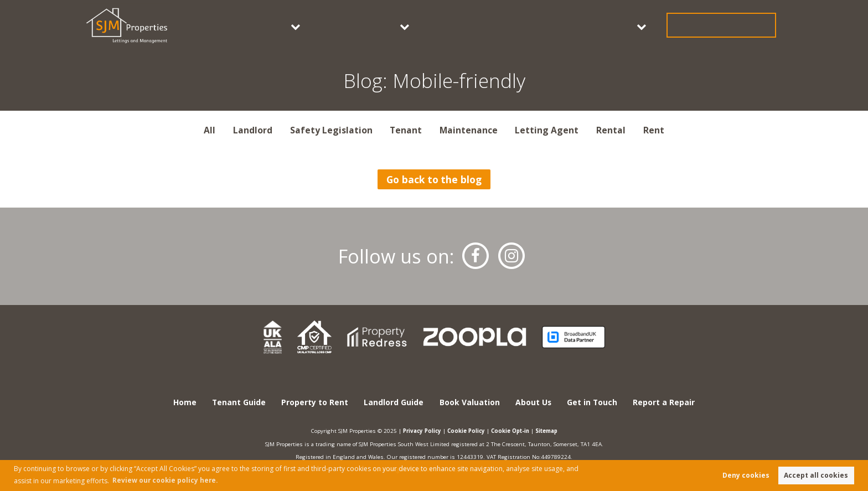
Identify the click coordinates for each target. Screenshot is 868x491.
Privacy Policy (418, 431)
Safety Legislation (331, 130)
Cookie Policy (465, 431)
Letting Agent (547, 130)
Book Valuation (569, 25)
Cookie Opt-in (512, 431)
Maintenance (469, 130)
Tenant (406, 130)
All (210, 130)
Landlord (252, 130)
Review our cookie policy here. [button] (166, 480)
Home (184, 403)
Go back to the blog (434, 179)
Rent (654, 130)
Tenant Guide (239, 403)
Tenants (398, 25)
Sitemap (551, 431)
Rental (611, 130)
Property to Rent (315, 403)
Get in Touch (739, 25)
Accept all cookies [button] (816, 475)
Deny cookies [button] (746, 475)
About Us (648, 25)
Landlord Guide (394, 403)
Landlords (475, 25)
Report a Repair (665, 403)
